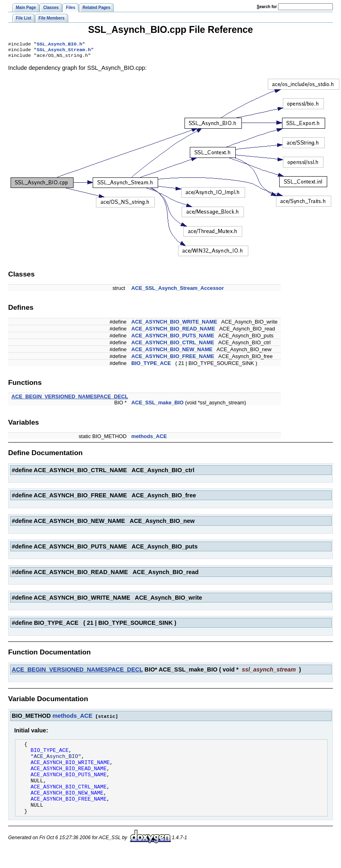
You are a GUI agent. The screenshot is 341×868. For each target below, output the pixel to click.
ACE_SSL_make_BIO (157, 405)
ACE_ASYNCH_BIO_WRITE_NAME (174, 324)
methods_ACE (149, 439)
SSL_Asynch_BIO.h (59, 45)
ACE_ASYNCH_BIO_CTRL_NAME (173, 345)
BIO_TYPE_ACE (151, 366)
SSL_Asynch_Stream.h (64, 51)
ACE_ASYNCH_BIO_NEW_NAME (172, 352)
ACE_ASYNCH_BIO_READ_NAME (173, 331)
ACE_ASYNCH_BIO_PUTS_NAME (173, 338)
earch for (267, 7)
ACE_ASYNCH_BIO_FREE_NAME (173, 359)
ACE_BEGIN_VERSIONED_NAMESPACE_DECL (70, 399)
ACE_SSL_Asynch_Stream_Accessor (178, 290)
